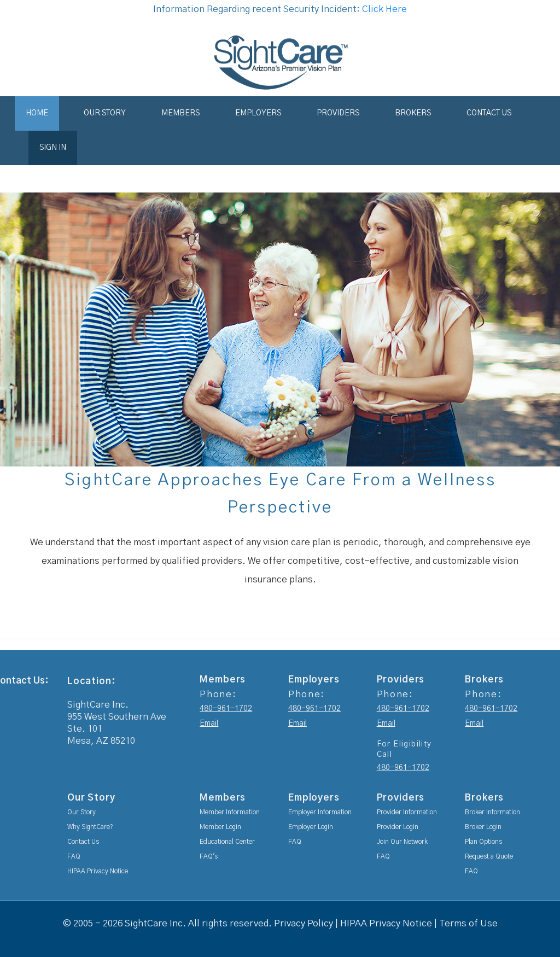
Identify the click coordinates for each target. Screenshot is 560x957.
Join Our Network (402, 842)
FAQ (74, 856)
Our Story (105, 113)
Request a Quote (489, 856)
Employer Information (320, 812)
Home (37, 113)
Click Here (384, 9)
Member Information (230, 812)
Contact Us (489, 113)
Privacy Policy (304, 923)
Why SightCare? (90, 827)
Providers (338, 113)
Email (209, 723)
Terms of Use (468, 923)
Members (180, 113)
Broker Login (483, 827)
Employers (258, 113)
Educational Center (227, 842)
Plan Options (483, 842)
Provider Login (398, 827)
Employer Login (311, 827)
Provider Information (407, 812)
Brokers (413, 113)
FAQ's (209, 856)
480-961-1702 (226, 709)
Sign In (53, 148)
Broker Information (492, 812)
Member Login (220, 827)
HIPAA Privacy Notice (98, 871)
